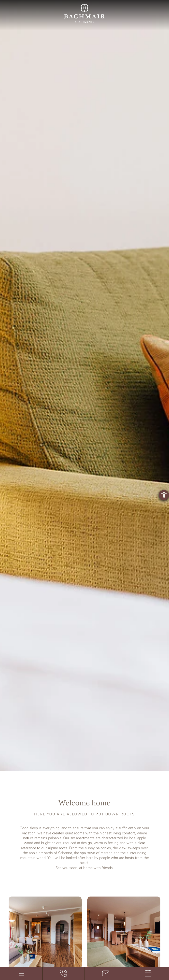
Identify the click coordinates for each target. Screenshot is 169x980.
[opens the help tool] (164, 495)
